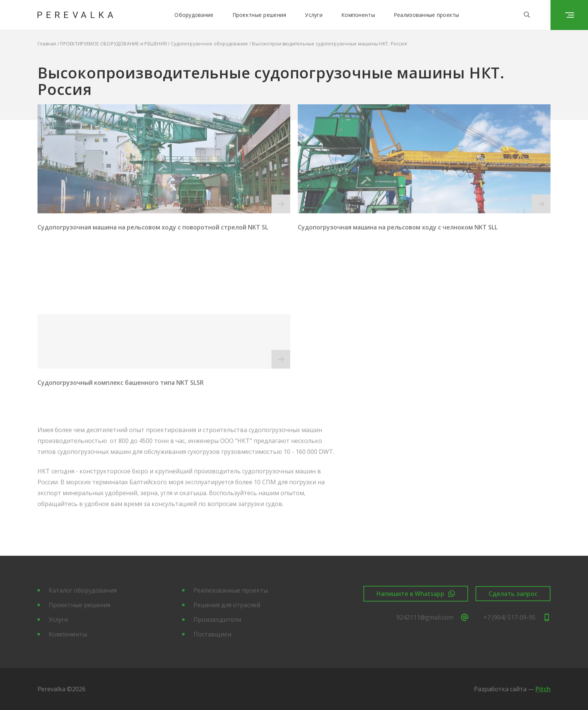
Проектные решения (259, 15)
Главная (47, 44)
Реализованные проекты (427, 15)
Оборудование (194, 15)
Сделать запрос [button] (513, 594)
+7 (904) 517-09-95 (517, 617)
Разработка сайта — (512, 689)
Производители (217, 620)
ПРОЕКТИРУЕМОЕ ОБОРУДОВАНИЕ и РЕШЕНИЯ (113, 44)
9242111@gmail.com (432, 617)
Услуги (314, 15)
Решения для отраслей (227, 605)
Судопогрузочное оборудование (210, 44)
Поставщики (212, 634)
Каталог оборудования (83, 590)
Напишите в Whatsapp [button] (416, 594)
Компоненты (358, 15)
